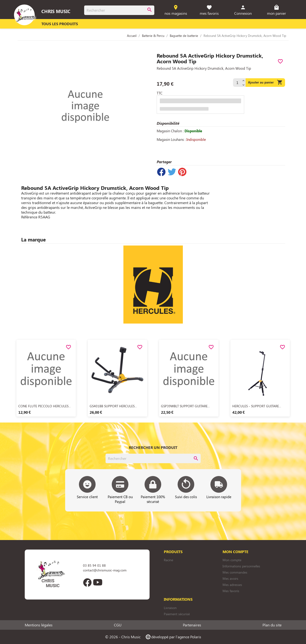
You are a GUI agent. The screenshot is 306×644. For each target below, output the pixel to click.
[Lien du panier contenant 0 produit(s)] (276, 10)
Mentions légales (39, 625)
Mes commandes (235, 572)
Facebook (87, 582)
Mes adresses (232, 585)
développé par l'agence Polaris (173, 637)
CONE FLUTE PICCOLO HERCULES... (44, 406)
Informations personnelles (241, 566)
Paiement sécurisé (177, 614)
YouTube (98, 582)
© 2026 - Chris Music (123, 637)
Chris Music (56, 11)
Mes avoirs (230, 578)
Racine (168, 560)
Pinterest (182, 172)
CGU (118, 625)
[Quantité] (237, 82)
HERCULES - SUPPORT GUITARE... (257, 406)
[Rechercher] (119, 10)
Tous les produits (60, 24)
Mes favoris (231, 591)
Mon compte (232, 560)
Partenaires (192, 625)
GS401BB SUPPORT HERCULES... (113, 406)
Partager (161, 172)
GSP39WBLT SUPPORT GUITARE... (185, 406)
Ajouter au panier (265, 82)
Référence (29, 217)
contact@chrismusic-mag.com (105, 570)
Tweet (172, 172)
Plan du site (272, 625)
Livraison (170, 608)
